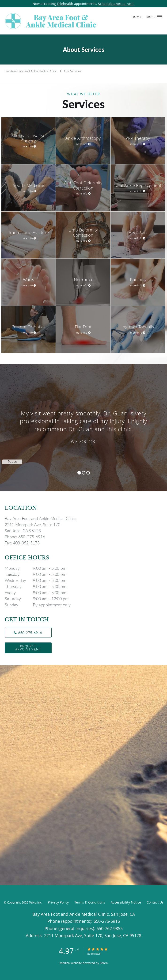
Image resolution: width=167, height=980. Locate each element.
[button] (160, 17)
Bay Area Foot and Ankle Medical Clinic (31, 71)
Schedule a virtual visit (116, 4)
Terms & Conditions (90, 902)
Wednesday (39, 580)
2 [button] (84, 473)
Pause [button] (12, 462)
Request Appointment (28, 648)
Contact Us (155, 902)
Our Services (73, 71)
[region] (83, 423)
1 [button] (79, 473)
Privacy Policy (58, 902)
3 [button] (88, 473)
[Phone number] (28, 632)
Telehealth (65, 4)
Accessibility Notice (126, 902)
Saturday (39, 599)
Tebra (104, 963)
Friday (39, 593)
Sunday (39, 605)
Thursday (39, 586)
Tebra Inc (35, 902)
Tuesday (39, 574)
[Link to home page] (69, 21)
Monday (39, 568)
